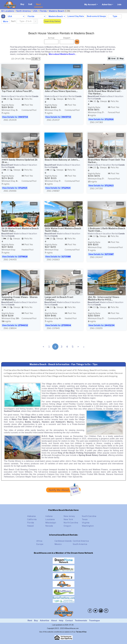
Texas (85, 519)
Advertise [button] (107, 5)
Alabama (31, 516)
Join (119, 5)
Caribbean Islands (63, 541)
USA (35, 11)
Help (61, 621)
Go (77, 42)
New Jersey (69, 516)
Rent (39, 4)
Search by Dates (52, 21)
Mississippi (51, 523)
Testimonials (81, 621)
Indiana (49, 516)
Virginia (86, 523)
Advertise (45, 621)
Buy (22, 4)
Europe (40, 544)
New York (68, 519)
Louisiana (50, 519)
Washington (88, 526)
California (32, 519)
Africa (39, 541)
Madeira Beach (56, 11)
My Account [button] (90, 5)
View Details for (15, 117)
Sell (30, 4)
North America (23, 11)
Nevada (49, 526)
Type (115, 16)
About (54, 621)
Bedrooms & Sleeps (96, 16)
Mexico (58, 544)
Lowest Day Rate (76, 16)
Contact (69, 621)
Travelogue (94, 621)
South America (80, 544)
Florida (43, 11)
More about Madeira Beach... (62, 54)
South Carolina (89, 516)
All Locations (8, 11)
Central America (81, 541)
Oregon (67, 526)
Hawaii (30, 526)
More (6, 21)
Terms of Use (81, 632)
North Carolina (71, 523)
